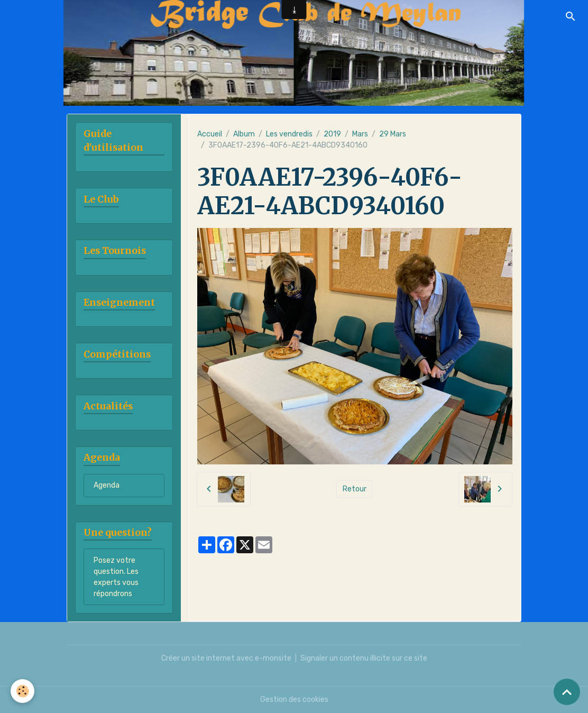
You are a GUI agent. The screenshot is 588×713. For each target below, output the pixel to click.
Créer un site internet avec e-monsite (226, 658)
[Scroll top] (567, 692)
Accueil (210, 134)
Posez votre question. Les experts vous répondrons (116, 577)
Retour (355, 489)
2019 (332, 134)
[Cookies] (22, 691)
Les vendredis (289, 134)
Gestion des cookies (294, 700)
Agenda (107, 485)
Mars (360, 134)
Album (244, 134)
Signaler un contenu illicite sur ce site (364, 658)
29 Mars (393, 134)
